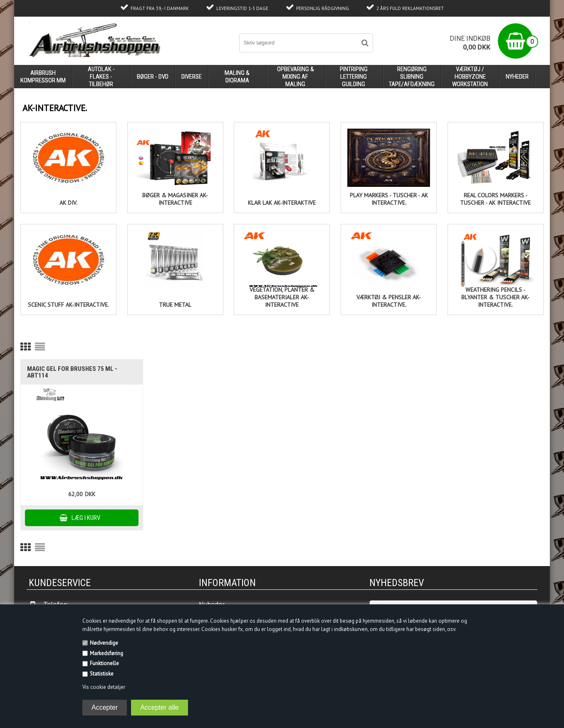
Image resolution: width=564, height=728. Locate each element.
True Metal (175, 305)
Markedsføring (106, 653)
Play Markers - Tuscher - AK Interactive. (389, 199)
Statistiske (102, 674)
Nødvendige (104, 643)
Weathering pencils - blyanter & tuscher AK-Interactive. (495, 297)
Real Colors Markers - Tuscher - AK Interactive (495, 199)
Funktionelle (104, 663)
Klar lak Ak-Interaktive (282, 203)
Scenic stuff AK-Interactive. (68, 305)
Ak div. (68, 203)
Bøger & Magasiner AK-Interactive (175, 199)
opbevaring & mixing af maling (296, 77)
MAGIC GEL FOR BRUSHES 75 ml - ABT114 (72, 372)
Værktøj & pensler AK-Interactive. (389, 301)
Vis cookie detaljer (104, 687)
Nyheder (517, 77)
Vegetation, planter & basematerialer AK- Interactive (282, 297)
